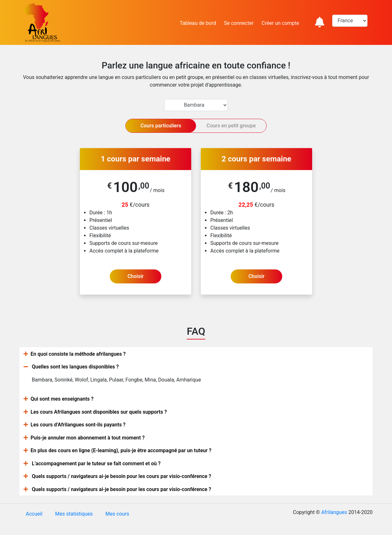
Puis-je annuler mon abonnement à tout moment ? (84, 438)
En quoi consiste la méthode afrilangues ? (75, 354)
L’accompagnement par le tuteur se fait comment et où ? (92, 464)
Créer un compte (280, 23)
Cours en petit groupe (231, 126)
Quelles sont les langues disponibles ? (71, 367)
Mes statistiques (74, 514)
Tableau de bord (198, 23)
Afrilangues (334, 512)
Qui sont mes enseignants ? (59, 399)
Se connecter (239, 23)
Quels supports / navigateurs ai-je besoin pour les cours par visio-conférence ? (117, 476)
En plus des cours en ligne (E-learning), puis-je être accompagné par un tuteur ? (117, 450)
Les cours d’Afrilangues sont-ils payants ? (74, 425)
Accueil (34, 514)
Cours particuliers (161, 126)
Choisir (136, 276)
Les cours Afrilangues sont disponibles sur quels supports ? (95, 412)
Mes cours (117, 514)
